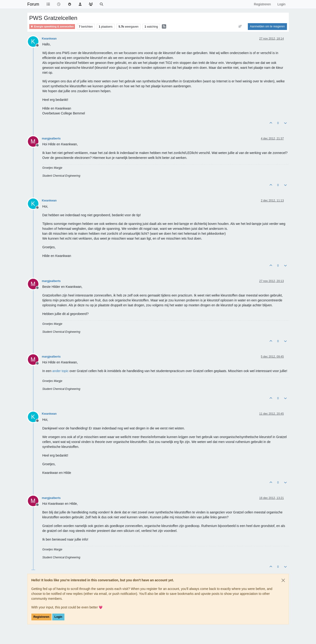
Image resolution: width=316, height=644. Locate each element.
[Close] (283, 580)
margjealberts (51, 139)
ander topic (60, 371)
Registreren (41, 617)
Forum (33, 4)
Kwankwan (49, 39)
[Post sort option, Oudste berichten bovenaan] (240, 26)
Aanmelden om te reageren (267, 26)
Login (58, 617)
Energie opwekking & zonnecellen (52, 27)
